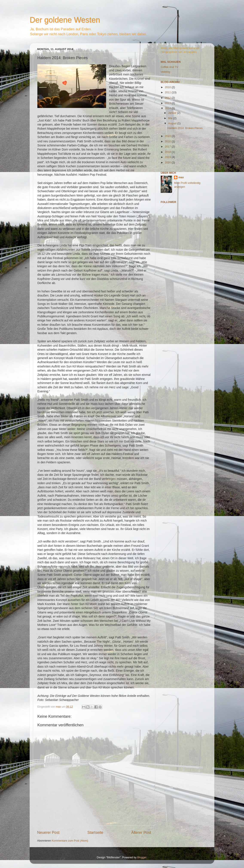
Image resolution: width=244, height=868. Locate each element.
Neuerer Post (48, 833)
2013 (168, 103)
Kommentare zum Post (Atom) (70, 841)
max (181, 177)
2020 (168, 163)
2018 (168, 152)
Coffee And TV (169, 67)
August (173, 123)
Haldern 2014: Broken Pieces (185, 128)
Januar (173, 113)
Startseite (95, 833)
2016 (168, 141)
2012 (168, 98)
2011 (168, 92)
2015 (168, 136)
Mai (171, 118)
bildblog (165, 72)
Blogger (142, 857)
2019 (168, 157)
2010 (168, 87)
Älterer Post (141, 833)
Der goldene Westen (65, 20)
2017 (168, 147)
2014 (168, 108)
